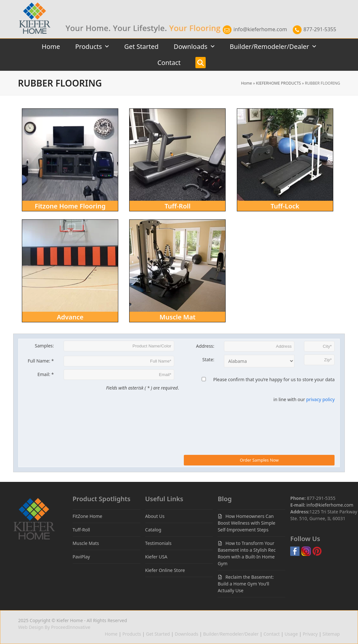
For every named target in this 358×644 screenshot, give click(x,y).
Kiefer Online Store (165, 570)
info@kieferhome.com (254, 29)
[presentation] (233, 419)
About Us (155, 516)
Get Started (158, 634)
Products (132, 634)
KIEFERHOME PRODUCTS (278, 83)
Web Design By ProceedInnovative (54, 627)
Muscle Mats (86, 543)
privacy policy (321, 399)
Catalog (153, 530)
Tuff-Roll (81, 530)
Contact (272, 634)
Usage (291, 634)
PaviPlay (81, 557)
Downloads (187, 634)
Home (246, 83)
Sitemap (331, 634)
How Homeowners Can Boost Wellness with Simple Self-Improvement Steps (246, 523)
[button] (201, 63)
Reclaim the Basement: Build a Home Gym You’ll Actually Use (246, 584)
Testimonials (158, 543)
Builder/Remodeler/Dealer (231, 634)
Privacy (310, 634)
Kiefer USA (156, 557)
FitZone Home (87, 516)
